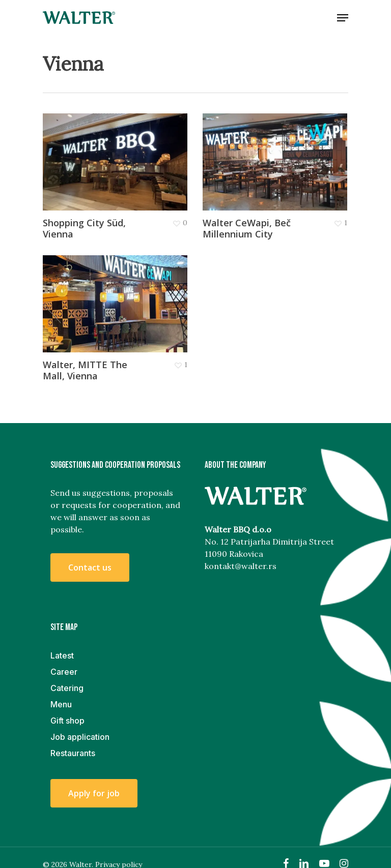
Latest (62, 655)
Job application (80, 737)
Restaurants (73, 753)
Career (64, 672)
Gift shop (67, 721)
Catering (67, 688)
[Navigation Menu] (343, 18)
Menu (61, 704)
